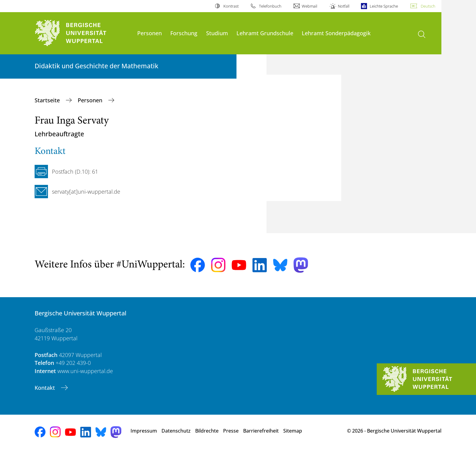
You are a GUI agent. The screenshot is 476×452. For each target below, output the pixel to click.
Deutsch (428, 6)
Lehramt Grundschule (265, 33)
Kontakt (46, 388)
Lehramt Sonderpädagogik (336, 33)
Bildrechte (207, 431)
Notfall (344, 6)
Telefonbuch (270, 6)
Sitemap (293, 431)
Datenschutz (176, 431)
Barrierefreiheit (261, 431)
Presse (231, 431)
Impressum (144, 431)
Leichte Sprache (384, 6)
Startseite (48, 100)
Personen (150, 33)
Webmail (309, 6)
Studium (217, 33)
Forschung (184, 33)
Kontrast (231, 6)
